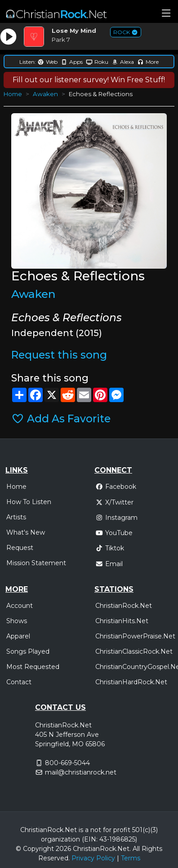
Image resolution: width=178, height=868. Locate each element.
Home (13, 94)
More (148, 62)
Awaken (45, 94)
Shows (17, 621)
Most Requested (33, 667)
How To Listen (29, 502)
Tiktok (110, 548)
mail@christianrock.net (81, 772)
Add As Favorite (61, 419)
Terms (131, 858)
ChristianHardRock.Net (131, 682)
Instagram (116, 518)
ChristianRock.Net (124, 606)
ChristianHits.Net (122, 621)
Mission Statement (36, 563)
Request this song (59, 355)
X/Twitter (114, 502)
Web (47, 62)
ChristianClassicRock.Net (134, 651)
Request (20, 548)
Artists (16, 517)
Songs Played (28, 651)
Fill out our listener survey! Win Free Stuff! (89, 80)
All (136, 849)
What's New (26, 532)
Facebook (116, 487)
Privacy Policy (93, 858)
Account (20, 606)
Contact (19, 682)
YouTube (114, 533)
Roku (97, 62)
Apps (72, 62)
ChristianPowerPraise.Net (135, 636)
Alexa (123, 62)
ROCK (126, 32)
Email (109, 564)
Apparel (18, 636)
